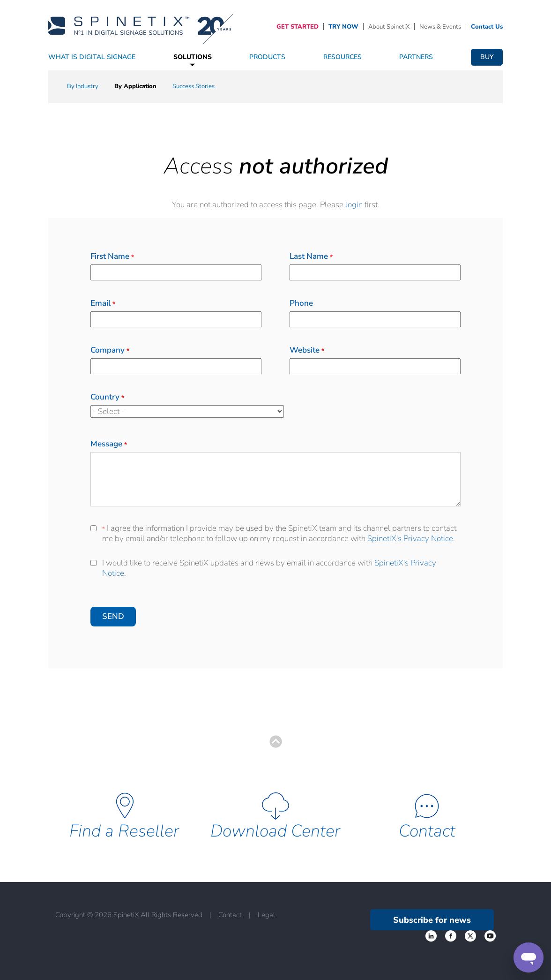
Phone (301, 303)
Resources (343, 57)
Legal (266, 915)
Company (110, 350)
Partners (416, 57)
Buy (487, 57)
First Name (112, 256)
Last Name (311, 256)
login (354, 205)
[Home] (141, 26)
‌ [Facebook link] (431, 936)
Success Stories (194, 86)
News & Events (440, 27)
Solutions (193, 57)
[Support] (529, 957)
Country (107, 397)
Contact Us (487, 27)
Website (307, 350)
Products (267, 57)
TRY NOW (343, 27)
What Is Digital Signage (92, 57)
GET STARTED (298, 27)
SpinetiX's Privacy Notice (410, 539)
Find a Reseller (124, 831)
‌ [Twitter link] (451, 936)
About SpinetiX (389, 27)
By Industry (83, 86)
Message (109, 444)
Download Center (275, 831)
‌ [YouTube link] (490, 936)
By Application (135, 86)
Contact (427, 831)
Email (103, 303)
